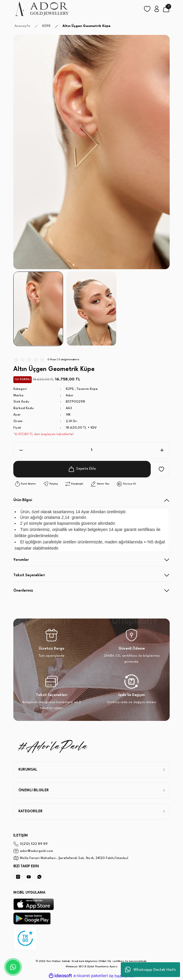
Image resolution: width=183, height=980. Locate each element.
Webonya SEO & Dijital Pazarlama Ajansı (92, 967)
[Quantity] (91, 450)
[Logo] (41, 9)
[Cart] (166, 9)
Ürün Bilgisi (23, 500)
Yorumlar (21, 560)
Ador (70, 396)
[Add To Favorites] (161, 469)
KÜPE (70, 389)
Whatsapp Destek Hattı (150, 970)
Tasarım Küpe (87, 389)
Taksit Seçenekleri (29, 575)
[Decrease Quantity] (19, 450)
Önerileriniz (23, 591)
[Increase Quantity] (164, 450)
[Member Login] (157, 9)
